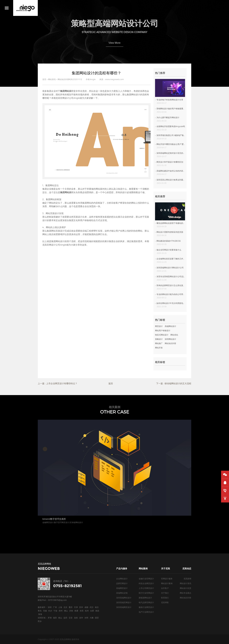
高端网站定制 (122, 593)
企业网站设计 (122, 579)
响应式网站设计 (162, 335)
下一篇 (174, 383)
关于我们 (165, 593)
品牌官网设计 (122, 583)
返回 (111, 383)
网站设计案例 (167, 583)
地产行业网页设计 (146, 612)
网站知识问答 (63, 79)
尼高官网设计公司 (65, 98)
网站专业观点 (186, 593)
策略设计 (159, 339)
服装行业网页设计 (146, 607)
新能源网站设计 (145, 598)
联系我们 (165, 598)
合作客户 (165, 588)
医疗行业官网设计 (146, 593)
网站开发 (159, 348)
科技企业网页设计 (146, 583)
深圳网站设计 (170, 339)
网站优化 (174, 335)
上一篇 (58, 383)
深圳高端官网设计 (124, 602)
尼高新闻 (187, 579)
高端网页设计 (122, 588)
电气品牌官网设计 (146, 602)
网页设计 (159, 326)
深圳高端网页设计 (124, 607)
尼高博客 (165, 602)
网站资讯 (52, 79)
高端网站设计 (170, 326)
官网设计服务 (167, 579)
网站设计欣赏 (186, 588)
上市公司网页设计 (146, 588)
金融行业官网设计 (146, 579)
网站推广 (159, 343)
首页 (44, 79)
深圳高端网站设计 (124, 598)
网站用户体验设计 (163, 330)
